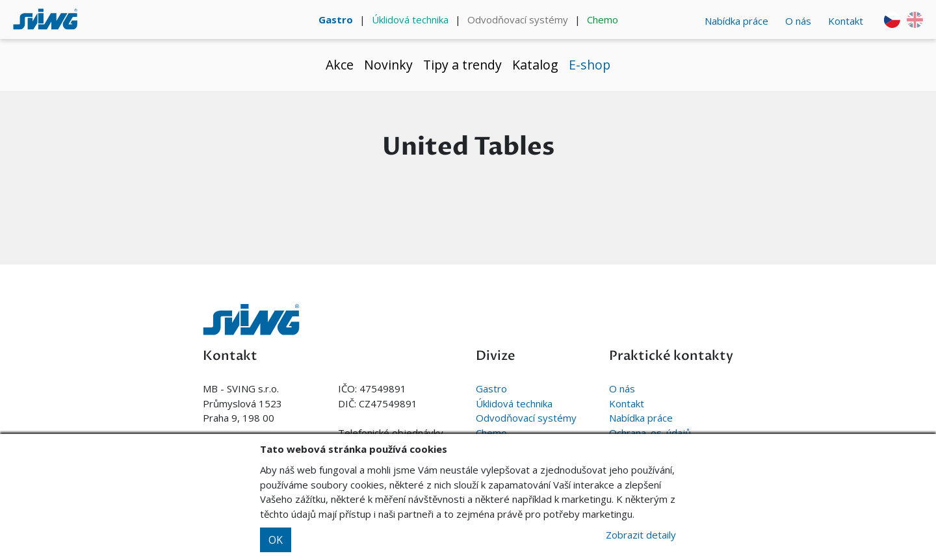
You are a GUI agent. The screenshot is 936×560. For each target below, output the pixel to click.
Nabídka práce (736, 21)
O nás (798, 21)
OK (276, 540)
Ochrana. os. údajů (650, 433)
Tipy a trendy (462, 65)
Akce (340, 65)
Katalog (535, 65)
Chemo (603, 19)
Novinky (388, 65)
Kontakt (846, 21)
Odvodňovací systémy (518, 19)
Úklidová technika (410, 19)
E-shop (590, 65)
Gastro (336, 19)
